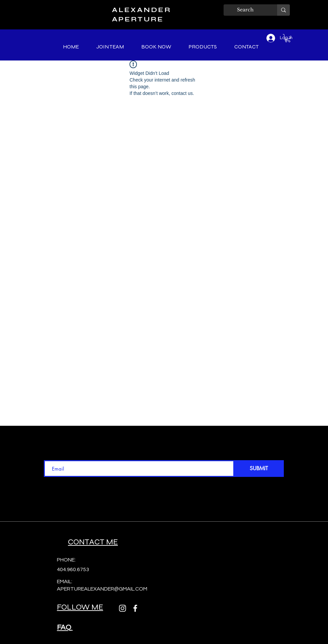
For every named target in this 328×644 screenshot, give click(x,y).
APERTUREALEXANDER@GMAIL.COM (102, 589)
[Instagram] (122, 608)
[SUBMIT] (259, 469)
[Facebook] (135, 608)
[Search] (245, 10)
